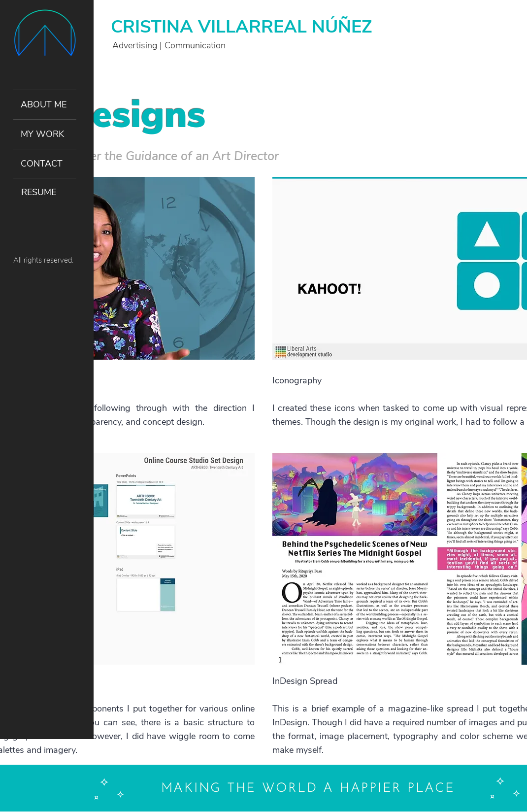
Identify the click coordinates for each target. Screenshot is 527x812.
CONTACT (42, 164)
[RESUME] (45, 193)
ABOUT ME (44, 104)
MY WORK (42, 134)
